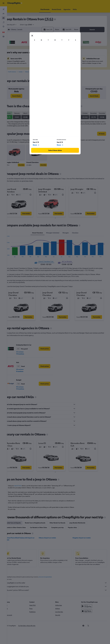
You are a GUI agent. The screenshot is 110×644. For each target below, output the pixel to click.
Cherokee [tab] (78, 234)
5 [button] (37, 53)
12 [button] (37, 58)
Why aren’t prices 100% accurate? (60, 597)
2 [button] (22, 53)
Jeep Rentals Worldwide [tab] (84, 528)
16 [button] (22, 63)
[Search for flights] (3, 9)
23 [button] (22, 68)
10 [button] (27, 58)
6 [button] (42, 53)
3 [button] (27, 53)
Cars (11, 74)
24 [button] (27, 68)
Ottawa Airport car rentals (52, 543)
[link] (22, 98)
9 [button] (22, 58)
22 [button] (52, 63)
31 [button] (27, 73)
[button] (3, 3)
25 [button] (32, 68)
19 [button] (37, 63)
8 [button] (52, 53)
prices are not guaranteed (52, 584)
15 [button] (52, 58)
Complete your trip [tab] (64, 532)
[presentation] (62, 19)
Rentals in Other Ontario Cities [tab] (23, 532)
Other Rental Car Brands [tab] (64, 528)
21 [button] (47, 63)
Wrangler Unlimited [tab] (56, 234)
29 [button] (52, 68)
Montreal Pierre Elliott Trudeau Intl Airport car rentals (26, 544)
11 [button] (32, 58)
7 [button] (47, 53)
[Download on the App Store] (88, 618)
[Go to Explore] (3, 26)
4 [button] (32, 53)
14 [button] (47, 58)
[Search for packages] (3, 22)
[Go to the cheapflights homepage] (15, 3)
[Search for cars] (3, 18)
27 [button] (42, 68)
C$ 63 (56, 19)
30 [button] (22, 73)
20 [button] (42, 63)
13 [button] (42, 58)
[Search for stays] (3, 14)
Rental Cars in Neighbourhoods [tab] (42, 528)
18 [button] (32, 63)
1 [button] (52, 49)
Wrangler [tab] (69, 234)
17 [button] (27, 63)
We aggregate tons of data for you (60, 593)
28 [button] (47, 68)
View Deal (28, 167)
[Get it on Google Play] (88, 613)
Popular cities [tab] (79, 532)
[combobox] (18, 25)
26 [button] (37, 68)
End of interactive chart (11, 257)
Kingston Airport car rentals (84, 543)
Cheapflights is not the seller (60, 590)
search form (24, 486)
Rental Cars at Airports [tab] (20, 528)
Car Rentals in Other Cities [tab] (45, 532)
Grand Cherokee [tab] (41, 234)
